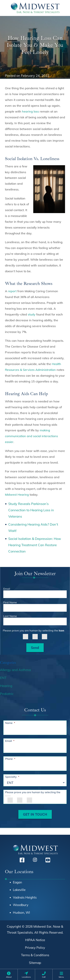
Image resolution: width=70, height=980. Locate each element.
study (32, 314)
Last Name (10, 616)
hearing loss (30, 111)
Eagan (17, 882)
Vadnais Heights (25, 897)
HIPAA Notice (35, 940)
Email (7, 589)
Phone (10, 759)
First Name (10, 602)
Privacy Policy (35, 948)
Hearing (6, 686)
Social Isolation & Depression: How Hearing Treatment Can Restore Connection (35, 545)
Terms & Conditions (35, 955)
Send (35, 648)
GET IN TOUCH (35, 814)
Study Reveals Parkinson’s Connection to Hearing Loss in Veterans (31, 510)
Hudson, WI (21, 913)
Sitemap (35, 963)
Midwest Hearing (17, 495)
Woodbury (21, 905)
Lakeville (19, 890)
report (12, 291)
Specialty (12, 777)
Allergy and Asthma (15, 670)
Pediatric (7, 694)
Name (10, 723)
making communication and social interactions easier (31, 436)
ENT (3, 678)
